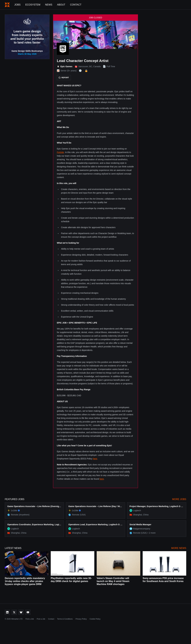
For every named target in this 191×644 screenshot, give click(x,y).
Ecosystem (33, 5)
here (95, 459)
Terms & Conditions (65, 619)
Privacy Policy (81, 619)
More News (179, 548)
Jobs (17, 5)
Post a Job (41, 619)
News (49, 5)
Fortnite (60, 152)
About (61, 5)
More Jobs (179, 499)
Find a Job (30, 619)
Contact (76, 5)
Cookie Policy (95, 619)
